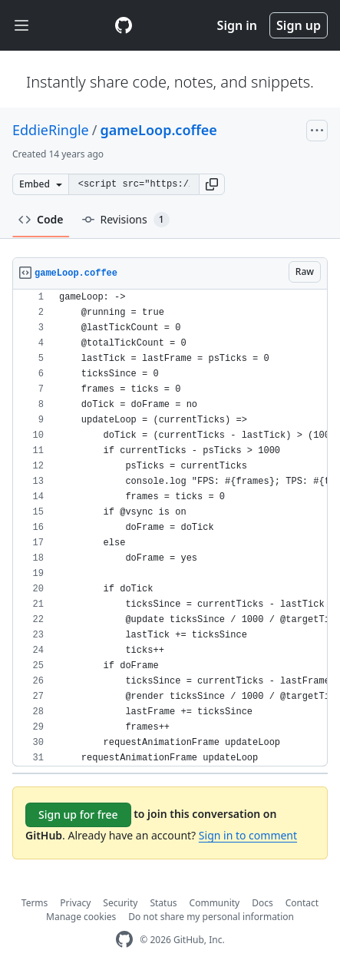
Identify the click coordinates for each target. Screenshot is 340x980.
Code (41, 219)
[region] (170, 528)
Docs (262, 903)
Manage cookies (81, 917)
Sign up (299, 25)
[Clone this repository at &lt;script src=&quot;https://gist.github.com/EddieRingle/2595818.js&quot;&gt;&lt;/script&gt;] (134, 184)
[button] (212, 184)
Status (163, 903)
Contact (302, 903)
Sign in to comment (248, 835)
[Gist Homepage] (124, 25)
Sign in (237, 25)
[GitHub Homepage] (124, 940)
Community (215, 903)
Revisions (126, 220)
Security (120, 903)
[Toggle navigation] (21, 26)
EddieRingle (51, 130)
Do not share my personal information (211, 917)
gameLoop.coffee (158, 130)
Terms (35, 903)
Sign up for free (78, 814)
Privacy (75, 903)
